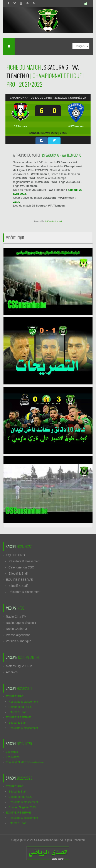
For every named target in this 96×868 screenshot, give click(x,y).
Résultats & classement (24, 561)
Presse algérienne (18, 635)
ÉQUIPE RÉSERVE (19, 580)
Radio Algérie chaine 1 (21, 623)
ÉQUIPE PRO (15, 555)
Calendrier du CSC (21, 567)
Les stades (13, 757)
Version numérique (19, 641)
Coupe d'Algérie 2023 (22, 807)
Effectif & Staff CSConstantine (25, 762)
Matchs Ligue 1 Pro (19, 666)
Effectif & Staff (18, 573)
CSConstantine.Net (53, 221)
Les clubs (12, 752)
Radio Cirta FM (16, 617)
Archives (12, 672)
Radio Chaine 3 (16, 629)
